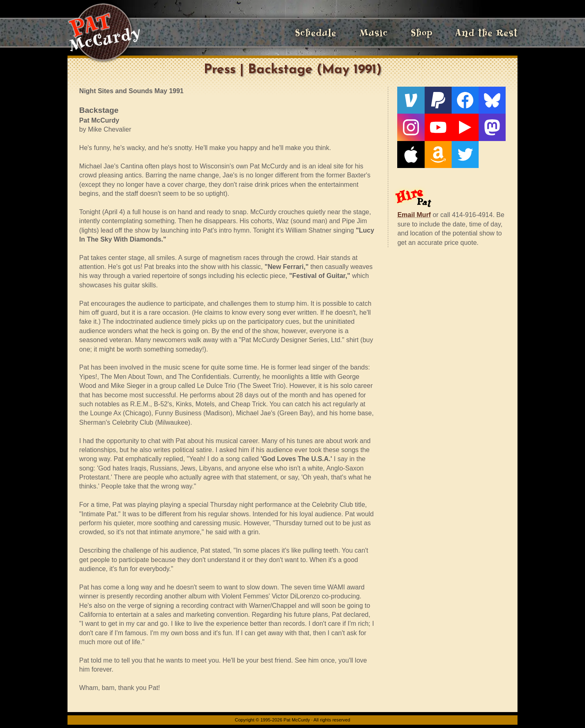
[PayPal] (438, 100)
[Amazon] (438, 155)
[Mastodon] (492, 127)
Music (373, 33)
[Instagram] (411, 127)
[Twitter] (465, 155)
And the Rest (486, 33)
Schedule (316, 33)
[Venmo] (411, 100)
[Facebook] (465, 100)
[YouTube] (438, 127)
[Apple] (411, 155)
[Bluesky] (492, 100)
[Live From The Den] (465, 127)
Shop (422, 33)
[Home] (104, 33)
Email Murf (414, 215)
